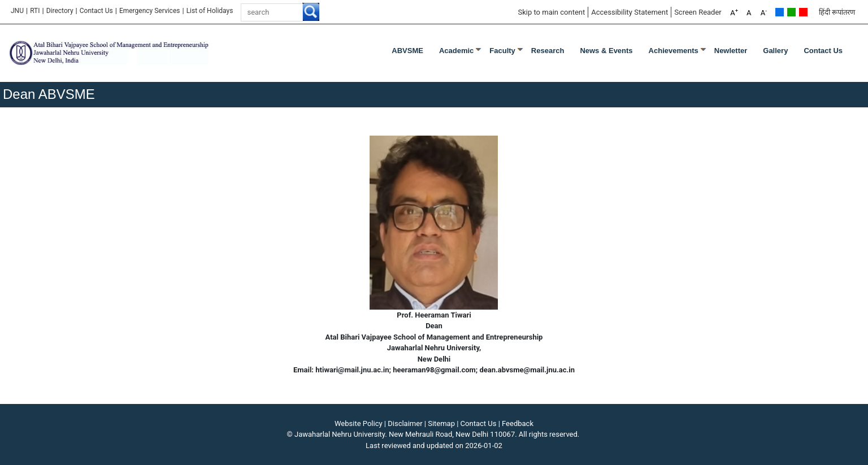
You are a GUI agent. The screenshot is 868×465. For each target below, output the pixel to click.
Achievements (674, 51)
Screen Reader (698, 12)
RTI (35, 11)
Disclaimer (405, 423)
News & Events (606, 51)
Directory (60, 11)
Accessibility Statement (630, 12)
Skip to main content (551, 12)
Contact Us (96, 11)
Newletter (731, 51)
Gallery (775, 51)
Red (803, 12)
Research (548, 51)
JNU (17, 11)
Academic (456, 51)
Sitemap (441, 423)
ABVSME (407, 51)
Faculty (502, 51)
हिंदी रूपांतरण (837, 12)
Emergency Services (150, 11)
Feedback (518, 423)
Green (791, 12)
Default (780, 12)
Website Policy (359, 423)
